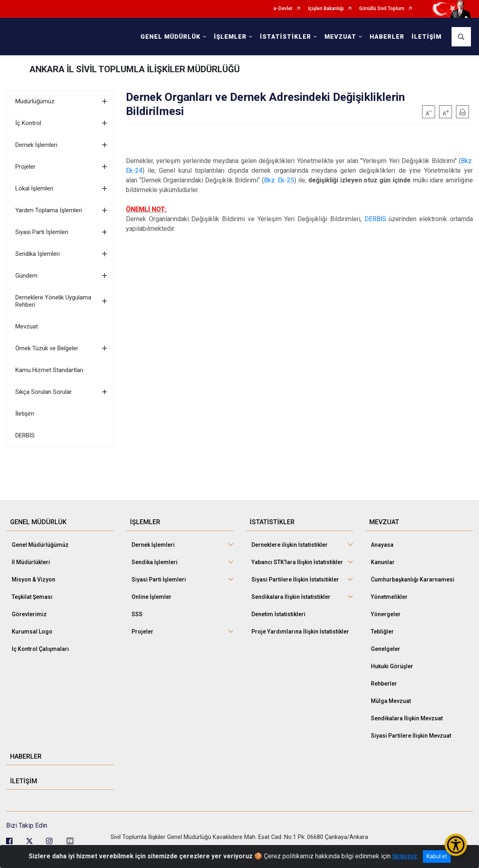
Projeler (25, 167)
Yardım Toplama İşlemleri (49, 210)
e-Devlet (283, 9)
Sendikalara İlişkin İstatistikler (291, 597)
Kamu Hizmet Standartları (49, 370)
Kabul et (437, 856)
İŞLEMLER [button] (230, 37)
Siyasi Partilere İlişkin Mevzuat (411, 736)
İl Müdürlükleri (31, 562)
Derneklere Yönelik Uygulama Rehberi (53, 301)
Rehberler (384, 684)
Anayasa (382, 545)
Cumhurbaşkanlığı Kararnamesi (413, 579)
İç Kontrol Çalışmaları (40, 649)
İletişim (25, 414)
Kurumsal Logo (32, 632)
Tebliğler (382, 632)
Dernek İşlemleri (36, 145)
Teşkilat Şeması (32, 597)
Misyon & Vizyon (33, 579)
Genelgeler (386, 649)
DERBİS (25, 435)
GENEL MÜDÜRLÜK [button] (170, 37)
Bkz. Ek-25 (279, 180)
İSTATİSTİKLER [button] (286, 37)
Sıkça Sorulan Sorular (44, 392)
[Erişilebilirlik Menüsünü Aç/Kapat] (456, 845)
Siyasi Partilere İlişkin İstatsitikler (295, 579)
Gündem (26, 276)
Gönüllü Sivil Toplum (382, 9)
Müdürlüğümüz (35, 101)
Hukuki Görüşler (392, 666)
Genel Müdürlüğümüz (40, 545)
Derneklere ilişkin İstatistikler (290, 545)
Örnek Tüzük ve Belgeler (47, 348)
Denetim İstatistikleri (278, 614)
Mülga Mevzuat (391, 701)
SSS (137, 614)
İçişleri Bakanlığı (326, 9)
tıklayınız (405, 856)
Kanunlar (383, 562)
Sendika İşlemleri (38, 254)
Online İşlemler (152, 597)
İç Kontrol (28, 123)
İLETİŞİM (427, 37)
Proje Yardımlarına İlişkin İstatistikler (300, 632)
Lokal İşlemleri (34, 188)
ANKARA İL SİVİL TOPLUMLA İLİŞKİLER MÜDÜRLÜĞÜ (135, 69)
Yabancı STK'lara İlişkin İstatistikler (297, 562)
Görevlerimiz (29, 614)
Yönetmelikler (389, 597)
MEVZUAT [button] (340, 37)
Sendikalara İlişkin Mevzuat (407, 718)
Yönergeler (386, 614)
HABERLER (387, 37)
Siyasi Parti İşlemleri (42, 232)
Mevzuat (27, 326)
